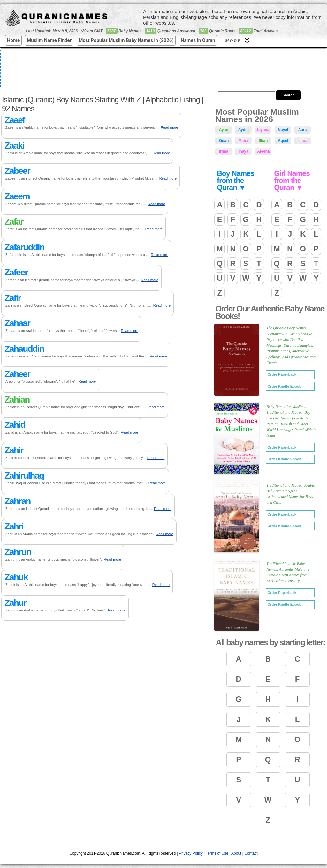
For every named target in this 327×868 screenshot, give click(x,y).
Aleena (263, 151)
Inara (303, 141)
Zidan (224, 141)
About (236, 853)
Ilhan (263, 141)
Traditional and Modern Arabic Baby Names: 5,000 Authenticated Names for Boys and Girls (290, 494)
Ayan (224, 130)
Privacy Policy (191, 853)
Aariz (303, 130)
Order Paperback (282, 374)
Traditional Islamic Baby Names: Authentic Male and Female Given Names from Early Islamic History (288, 572)
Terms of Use (217, 853)
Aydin (243, 130)
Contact (251, 853)
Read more (169, 127)
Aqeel (283, 141)
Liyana (263, 130)
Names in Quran (198, 40)
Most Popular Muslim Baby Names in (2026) (126, 40)
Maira (243, 141)
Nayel (283, 130)
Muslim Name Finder (49, 40)
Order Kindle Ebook (284, 386)
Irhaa (224, 151)
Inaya (243, 151)
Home (13, 40)
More (238, 40)
